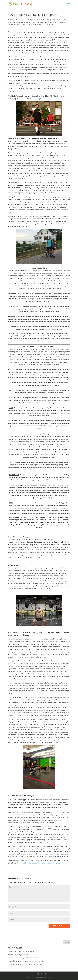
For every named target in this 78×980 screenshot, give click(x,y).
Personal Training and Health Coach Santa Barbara (25, 964)
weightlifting (37, 24)
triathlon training (27, 24)
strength (63, 22)
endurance (11, 22)
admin (12, 20)
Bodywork (59, 20)
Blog (53, 20)
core (65, 20)
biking (49, 20)
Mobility (49, 22)
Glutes (28, 22)
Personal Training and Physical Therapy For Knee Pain (26, 961)
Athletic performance (33, 20)
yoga (43, 24)
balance (43, 20)
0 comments (51, 24)
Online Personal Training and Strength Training (23, 958)
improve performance (38, 22)
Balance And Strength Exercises (18, 955)
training (18, 24)
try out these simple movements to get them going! (43, 863)
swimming (11, 24)
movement (56, 22)
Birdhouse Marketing (45, 977)
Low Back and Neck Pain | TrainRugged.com (23, 951)
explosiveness (20, 22)
